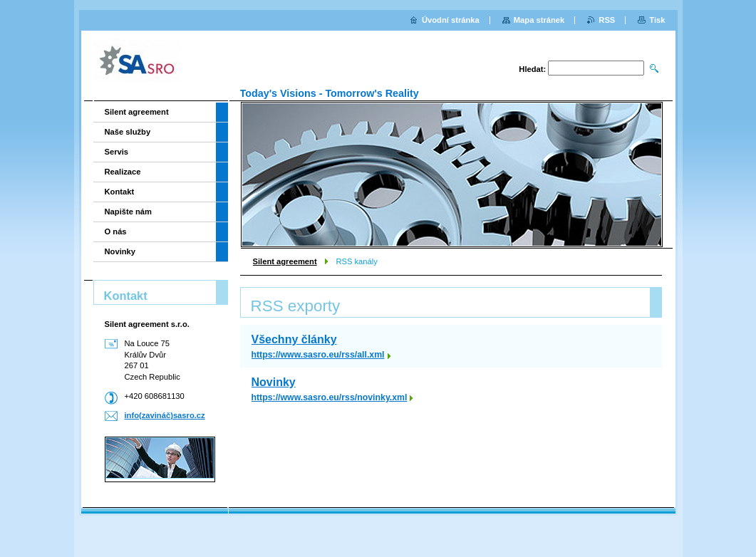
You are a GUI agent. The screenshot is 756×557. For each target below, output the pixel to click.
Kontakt (120, 192)
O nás (116, 231)
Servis (117, 152)
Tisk (657, 20)
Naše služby (128, 132)
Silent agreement (285, 261)
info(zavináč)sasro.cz (165, 415)
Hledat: (532, 69)
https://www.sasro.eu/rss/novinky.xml (330, 397)
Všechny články (294, 339)
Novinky (274, 382)
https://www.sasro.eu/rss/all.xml (318, 355)
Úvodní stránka (451, 20)
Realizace (123, 172)
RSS (607, 20)
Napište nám (129, 212)
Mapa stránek (539, 20)
